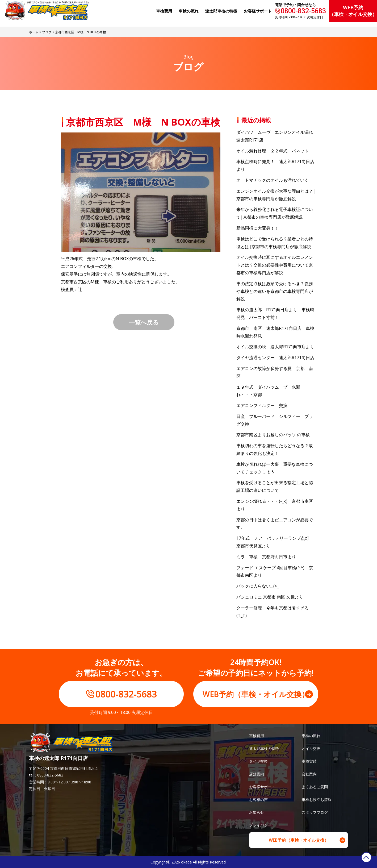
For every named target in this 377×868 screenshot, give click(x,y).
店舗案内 (257, 774)
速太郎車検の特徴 (264, 748)
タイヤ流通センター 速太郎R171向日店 (275, 358)
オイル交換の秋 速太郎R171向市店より (275, 347)
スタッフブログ (315, 812)
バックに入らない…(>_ (258, 586)
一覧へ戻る (144, 322)
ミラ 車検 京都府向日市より (266, 557)
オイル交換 (311, 748)
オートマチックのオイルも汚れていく (273, 180)
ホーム (34, 32)
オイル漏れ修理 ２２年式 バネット (273, 151)
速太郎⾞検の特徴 (221, 11)
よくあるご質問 (315, 787)
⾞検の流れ (189, 11)
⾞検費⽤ (164, 11)
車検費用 (257, 736)
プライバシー (260, 825)
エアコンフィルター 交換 (262, 405)
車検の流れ (311, 736)
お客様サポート (258, 11)
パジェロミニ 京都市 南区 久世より (270, 597)
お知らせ (257, 812)
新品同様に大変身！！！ (260, 228)
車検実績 (309, 761)
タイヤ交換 (258, 761)
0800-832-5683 (303, 11)
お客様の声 (258, 800)
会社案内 (309, 774)
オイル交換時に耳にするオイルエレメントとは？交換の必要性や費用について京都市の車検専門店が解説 (275, 265)
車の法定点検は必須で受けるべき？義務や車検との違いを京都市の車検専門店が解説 (275, 291)
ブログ (47, 32)
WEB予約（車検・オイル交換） (353, 11)
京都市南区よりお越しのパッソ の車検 (275, 435)
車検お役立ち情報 (317, 800)
